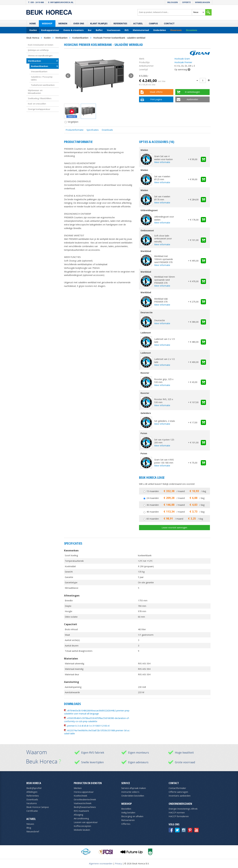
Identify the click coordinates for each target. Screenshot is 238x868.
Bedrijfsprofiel (34, 788)
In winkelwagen (192, 92)
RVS (127, 30)
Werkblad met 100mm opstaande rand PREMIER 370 (164, 259)
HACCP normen (177, 812)
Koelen (33, 30)
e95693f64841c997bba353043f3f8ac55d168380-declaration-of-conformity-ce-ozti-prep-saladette (97, 720)
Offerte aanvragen (178, 792)
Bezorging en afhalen (132, 816)
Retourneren (128, 820)
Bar (90, 30)
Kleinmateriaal (141, 30)
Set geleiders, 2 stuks (165, 421)
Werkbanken (34, 61)
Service (126, 783)
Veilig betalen (128, 812)
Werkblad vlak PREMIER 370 (161, 300)
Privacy (118, 864)
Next (131, 76)
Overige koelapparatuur (39, 109)
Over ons (79, 23)
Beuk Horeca (34, 783)
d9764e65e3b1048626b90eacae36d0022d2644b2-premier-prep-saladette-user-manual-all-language (97, 712)
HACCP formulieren (179, 816)
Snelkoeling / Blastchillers (40, 98)
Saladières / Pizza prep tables (42, 78)
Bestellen (126, 809)
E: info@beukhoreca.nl (61, 2)
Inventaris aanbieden (180, 796)
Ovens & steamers (73, 30)
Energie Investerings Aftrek (183, 809)
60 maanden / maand (175, 519)
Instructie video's (130, 792)
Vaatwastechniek (83, 803)
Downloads (107, 130)
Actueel (138, 23)
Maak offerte (156, 92)
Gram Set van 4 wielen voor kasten (163, 158)
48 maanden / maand (175, 512)
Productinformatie (75, 130)
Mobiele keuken (82, 830)
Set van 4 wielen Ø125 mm (162, 178)
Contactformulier (177, 788)
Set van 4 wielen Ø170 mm (162, 198)
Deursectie (160, 320)
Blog (29, 828)
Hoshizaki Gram (182, 59)
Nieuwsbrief (33, 831)
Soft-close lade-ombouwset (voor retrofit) (163, 239)
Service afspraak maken (134, 788)
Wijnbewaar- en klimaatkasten (35, 92)
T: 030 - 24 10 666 (36, 2)
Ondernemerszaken (180, 804)
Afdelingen (32, 792)
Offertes (126, 824)
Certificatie (32, 811)
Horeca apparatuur (84, 792)
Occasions (192, 30)
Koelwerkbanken (40, 66)
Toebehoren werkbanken (43, 85)
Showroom (176, 30)
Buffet (99, 30)
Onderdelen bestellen (133, 796)
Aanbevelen (192, 99)
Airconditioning (81, 818)
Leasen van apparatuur (86, 822)
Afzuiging (78, 815)
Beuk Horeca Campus (38, 807)
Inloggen (173, 2)
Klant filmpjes (99, 23)
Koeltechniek (80, 796)
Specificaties (93, 130)
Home (33, 23)
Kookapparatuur (50, 30)
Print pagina (156, 99)
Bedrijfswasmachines (85, 807)
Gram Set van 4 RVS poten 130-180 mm (164, 461)
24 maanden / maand (175, 498)
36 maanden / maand (175, 505)
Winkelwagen (202, 2)
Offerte (186, 2)
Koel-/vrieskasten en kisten (41, 45)
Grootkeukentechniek (85, 799)
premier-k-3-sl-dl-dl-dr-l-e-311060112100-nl (88, 726)
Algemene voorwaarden (101, 864)
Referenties (120, 23)
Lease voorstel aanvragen (174, 527)
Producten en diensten (88, 783)
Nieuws (30, 824)
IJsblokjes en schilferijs (38, 50)
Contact (169, 23)
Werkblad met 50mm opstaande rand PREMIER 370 (165, 280)
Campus (153, 23)
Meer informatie (162, 162)
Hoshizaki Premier (183, 62)
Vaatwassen (114, 30)
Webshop (47, 23)
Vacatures (32, 803)
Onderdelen (160, 30)
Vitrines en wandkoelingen (40, 56)
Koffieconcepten (82, 826)
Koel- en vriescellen (37, 104)
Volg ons (174, 824)
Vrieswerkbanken (39, 71)
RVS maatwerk (81, 811)
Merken (63, 23)
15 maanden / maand (176, 491)
